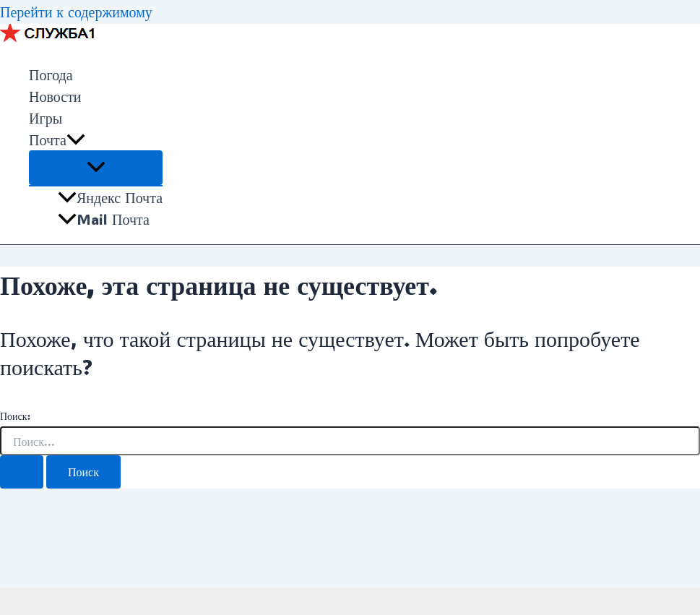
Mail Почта (104, 219)
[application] (76, 139)
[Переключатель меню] (96, 168)
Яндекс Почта (110, 197)
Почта (57, 139)
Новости (55, 96)
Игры (46, 118)
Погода (51, 74)
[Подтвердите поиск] (22, 472)
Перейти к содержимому (76, 12)
